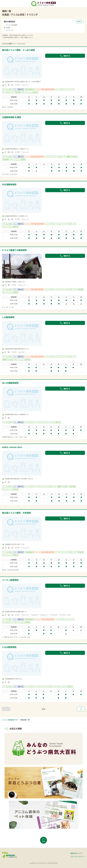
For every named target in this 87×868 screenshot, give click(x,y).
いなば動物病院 (9, 647)
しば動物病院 (8, 317)
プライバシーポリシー (78, 856)
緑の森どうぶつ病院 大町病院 (16, 513)
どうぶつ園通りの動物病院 (14, 250)
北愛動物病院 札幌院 (12, 117)
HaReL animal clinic (12, 447)
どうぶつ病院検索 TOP (10, 720)
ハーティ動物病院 (10, 580)
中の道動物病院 (9, 184)
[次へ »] (81, 709)
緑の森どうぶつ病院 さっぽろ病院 (18, 50)
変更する (80, 21)
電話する (65, 56)
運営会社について (76, 853)
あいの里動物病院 (10, 383)
